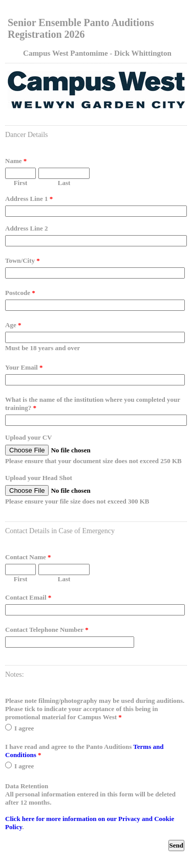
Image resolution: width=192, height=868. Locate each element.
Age (13, 325)
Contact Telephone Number (47, 630)
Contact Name (28, 557)
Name (16, 161)
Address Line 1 (29, 199)
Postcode (20, 293)
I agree (24, 728)
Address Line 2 (27, 228)
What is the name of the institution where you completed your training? (93, 404)
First (21, 183)
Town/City (23, 260)
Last (64, 183)
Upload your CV (29, 437)
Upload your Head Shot (39, 478)
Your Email (24, 367)
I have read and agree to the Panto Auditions (84, 751)
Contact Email (28, 597)
